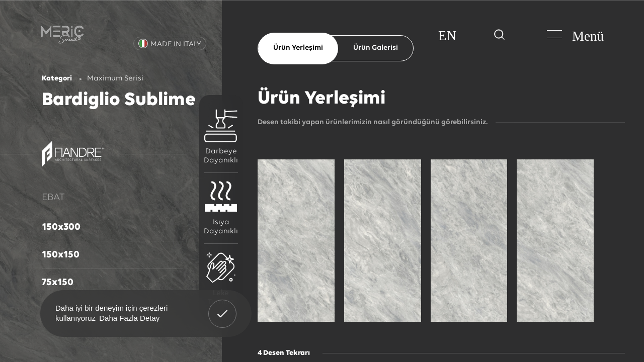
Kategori (57, 79)
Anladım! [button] (223, 306)
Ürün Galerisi (376, 48)
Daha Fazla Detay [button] (129, 318)
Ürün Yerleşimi (298, 48)
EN (447, 36)
